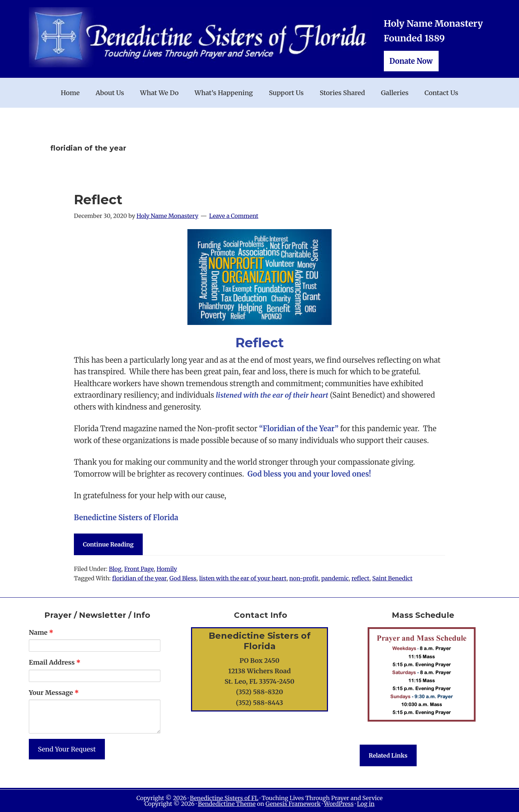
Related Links (388, 755)
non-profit (304, 578)
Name (41, 632)
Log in (366, 804)
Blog (115, 569)
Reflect (98, 200)
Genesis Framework (293, 804)
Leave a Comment (234, 216)
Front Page (139, 569)
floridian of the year (139, 578)
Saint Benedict (392, 578)
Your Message (54, 693)
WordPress (339, 804)
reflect (360, 578)
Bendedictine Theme (227, 804)
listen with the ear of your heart (243, 578)
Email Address (55, 662)
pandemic (335, 578)
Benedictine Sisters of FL (224, 798)
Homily (167, 569)
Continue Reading (108, 544)
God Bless (183, 578)
